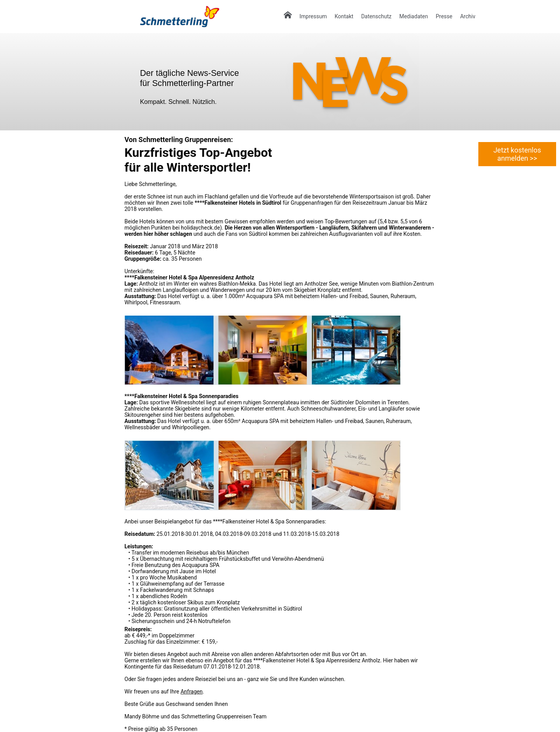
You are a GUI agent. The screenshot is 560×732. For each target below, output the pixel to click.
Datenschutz (376, 16)
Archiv (468, 16)
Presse (444, 16)
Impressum (313, 16)
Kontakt (344, 16)
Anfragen (192, 692)
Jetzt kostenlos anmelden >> (517, 154)
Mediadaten (414, 16)
